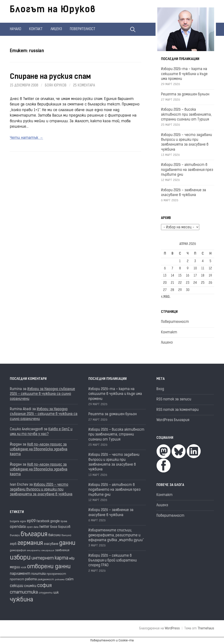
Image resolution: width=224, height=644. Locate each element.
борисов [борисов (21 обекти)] (64, 527)
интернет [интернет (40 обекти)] (43, 558)
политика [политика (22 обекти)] (38, 574)
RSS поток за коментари (178, 410)
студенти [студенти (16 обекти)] (46, 593)
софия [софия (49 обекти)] (44, 586)
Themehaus (206, 629)
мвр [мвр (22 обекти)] (72, 559)
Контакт (36, 29)
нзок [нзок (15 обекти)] (24, 568)
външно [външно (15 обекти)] (66, 536)
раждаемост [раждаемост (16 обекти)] (46, 580)
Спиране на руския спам (50, 77)
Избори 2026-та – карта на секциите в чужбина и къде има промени (184, 74)
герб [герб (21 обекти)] (13, 544)
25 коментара (84, 86)
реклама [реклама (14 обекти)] (60, 580)
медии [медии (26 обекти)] (15, 567)
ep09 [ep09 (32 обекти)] (31, 521)
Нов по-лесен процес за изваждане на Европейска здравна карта (39, 450)
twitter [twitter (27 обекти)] (44, 527)
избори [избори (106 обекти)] (20, 558)
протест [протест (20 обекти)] (17, 579)
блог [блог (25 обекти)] (54, 527)
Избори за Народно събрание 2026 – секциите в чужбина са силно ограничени (42, 394)
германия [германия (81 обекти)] (30, 543)
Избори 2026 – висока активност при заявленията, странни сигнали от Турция (186, 115)
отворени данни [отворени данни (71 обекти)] (49, 567)
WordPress (172, 629)
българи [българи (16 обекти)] (15, 536)
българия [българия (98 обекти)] (34, 535)
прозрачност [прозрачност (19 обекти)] (56, 574)
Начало (16, 29)
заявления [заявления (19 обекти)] (62, 550)
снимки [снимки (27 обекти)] (30, 586)
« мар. (166, 296)
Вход (160, 389)
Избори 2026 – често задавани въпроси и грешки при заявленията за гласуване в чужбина (41, 490)
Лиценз (56, 29)
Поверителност (83, 29)
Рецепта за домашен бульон (185, 95)
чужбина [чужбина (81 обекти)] (21, 600)
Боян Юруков (56, 86)
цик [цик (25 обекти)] (56, 593)
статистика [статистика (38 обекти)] (24, 592)
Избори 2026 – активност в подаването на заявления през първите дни (187, 170)
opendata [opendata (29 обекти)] (18, 527)
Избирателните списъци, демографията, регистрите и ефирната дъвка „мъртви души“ (116, 535)
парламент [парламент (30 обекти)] (20, 574)
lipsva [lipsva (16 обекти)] (64, 522)
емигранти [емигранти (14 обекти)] (34, 551)
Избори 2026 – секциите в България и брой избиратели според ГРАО (113, 561)
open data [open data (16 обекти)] (33, 527)
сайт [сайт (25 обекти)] (69, 579)
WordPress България (173, 420)
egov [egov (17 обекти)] (23, 522)
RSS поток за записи (174, 399)
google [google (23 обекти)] (55, 521)
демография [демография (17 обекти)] (18, 551)
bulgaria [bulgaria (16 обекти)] (15, 522)
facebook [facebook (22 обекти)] (43, 521)
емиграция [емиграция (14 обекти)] (48, 551)
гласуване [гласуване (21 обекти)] (51, 544)
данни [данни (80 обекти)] (67, 543)
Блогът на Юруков (53, 10)
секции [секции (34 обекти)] (17, 586)
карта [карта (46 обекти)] (61, 558)
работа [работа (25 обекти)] (31, 579)
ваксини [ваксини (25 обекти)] (54, 535)
